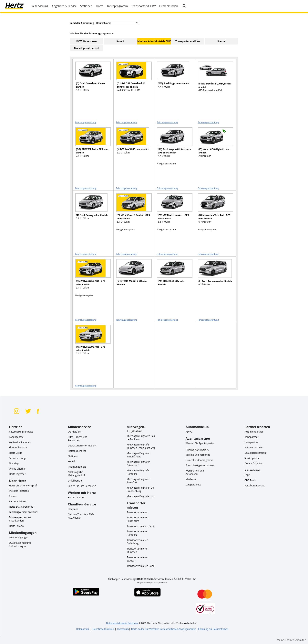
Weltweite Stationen (20, 442)
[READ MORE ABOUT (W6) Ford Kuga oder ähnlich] (172, 78)
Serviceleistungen (19, 458)
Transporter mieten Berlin (141, 526)
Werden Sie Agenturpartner (201, 443)
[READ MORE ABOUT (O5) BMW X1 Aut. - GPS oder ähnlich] (91, 144)
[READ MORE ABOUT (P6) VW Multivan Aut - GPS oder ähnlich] (172, 210)
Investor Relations (19, 491)
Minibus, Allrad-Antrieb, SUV (154, 41)
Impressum (123, 629)
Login (247, 475)
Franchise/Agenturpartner (200, 465)
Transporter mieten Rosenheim (137, 519)
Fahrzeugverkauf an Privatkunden (20, 519)
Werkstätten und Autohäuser (195, 472)
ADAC (189, 432)
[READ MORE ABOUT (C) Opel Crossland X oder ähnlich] (91, 78)
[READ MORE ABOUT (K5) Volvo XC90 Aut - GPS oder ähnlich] (91, 342)
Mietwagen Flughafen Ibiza (141, 496)
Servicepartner (252, 458)
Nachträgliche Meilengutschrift (77, 474)
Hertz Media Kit (76, 498)
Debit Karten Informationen (83, 446)
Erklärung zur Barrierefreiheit (213, 629)
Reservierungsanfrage (21, 432)
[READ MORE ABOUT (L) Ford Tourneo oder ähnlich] (213, 276)
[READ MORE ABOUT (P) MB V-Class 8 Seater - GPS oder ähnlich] (131, 210)
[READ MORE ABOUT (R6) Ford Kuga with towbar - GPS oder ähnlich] (172, 144)
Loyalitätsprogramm (256, 453)
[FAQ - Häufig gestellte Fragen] (184, 6)
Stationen (73, 456)
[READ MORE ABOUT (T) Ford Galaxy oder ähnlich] (91, 210)
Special (221, 41)
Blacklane (73, 509)
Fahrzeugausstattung (86, 122)
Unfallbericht (75, 481)
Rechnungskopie (77, 467)
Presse (13, 496)
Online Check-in (18, 469)
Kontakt (72, 461)
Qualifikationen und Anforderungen (20, 544)
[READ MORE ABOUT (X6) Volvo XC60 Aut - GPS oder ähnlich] (91, 276)
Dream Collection (254, 463)
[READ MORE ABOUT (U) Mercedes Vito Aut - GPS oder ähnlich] (213, 210)
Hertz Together (17, 474)
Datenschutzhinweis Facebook (122, 623)
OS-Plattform (75, 432)
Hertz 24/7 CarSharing (21, 507)
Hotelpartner (252, 442)
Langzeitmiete (193, 485)
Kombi (120, 41)
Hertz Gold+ (16, 453)
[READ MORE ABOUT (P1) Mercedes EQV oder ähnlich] (172, 276)
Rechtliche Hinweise (103, 629)
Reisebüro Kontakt (255, 486)
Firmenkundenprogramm (200, 460)
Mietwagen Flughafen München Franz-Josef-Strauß (142, 446)
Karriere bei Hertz (19, 501)
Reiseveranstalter (254, 448)
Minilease (191, 479)
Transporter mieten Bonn (141, 566)
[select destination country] (117, 23)
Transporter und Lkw (188, 41)
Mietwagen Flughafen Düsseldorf (139, 463)
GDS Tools (250, 480)
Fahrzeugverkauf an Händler (25, 512)
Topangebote (16, 437)
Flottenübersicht (18, 448)
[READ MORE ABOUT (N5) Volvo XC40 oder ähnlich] (131, 144)
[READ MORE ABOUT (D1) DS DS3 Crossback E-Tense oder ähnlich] (131, 78)
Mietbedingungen (19, 537)
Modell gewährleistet (87, 48)
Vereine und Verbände (198, 455)
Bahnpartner (251, 437)
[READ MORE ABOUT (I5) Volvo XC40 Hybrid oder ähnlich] (213, 144)
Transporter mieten (137, 512)
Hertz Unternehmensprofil (23, 486)
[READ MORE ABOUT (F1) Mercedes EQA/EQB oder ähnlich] (213, 78)
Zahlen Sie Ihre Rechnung (82, 486)
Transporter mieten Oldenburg (137, 542)
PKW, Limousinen (87, 41)
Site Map (14, 463)
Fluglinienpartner (254, 432)
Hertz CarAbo (16, 526)
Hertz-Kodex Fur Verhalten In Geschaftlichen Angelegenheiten (164, 629)
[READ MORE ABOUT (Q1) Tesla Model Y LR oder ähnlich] (131, 276)
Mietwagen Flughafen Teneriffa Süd (139, 455)
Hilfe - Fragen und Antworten (78, 439)
